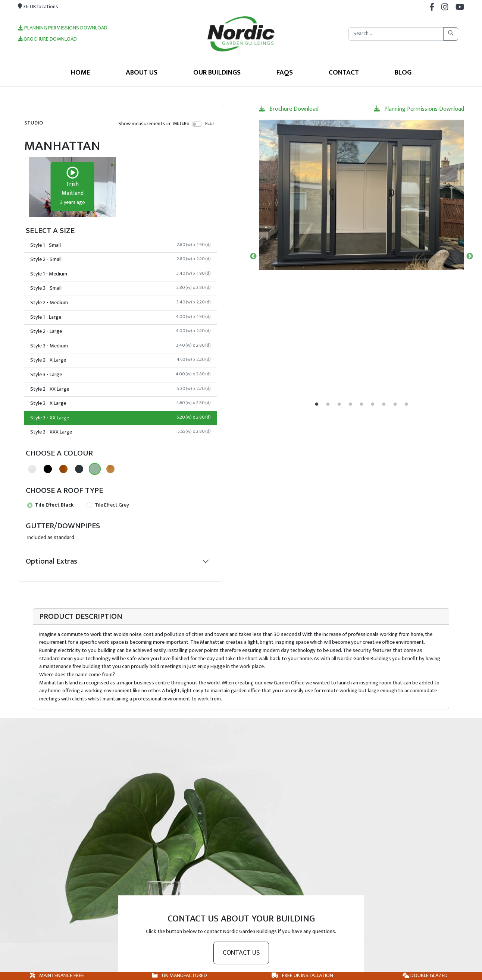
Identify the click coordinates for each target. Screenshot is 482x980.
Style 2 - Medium (120, 303)
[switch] (197, 124)
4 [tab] (350, 404)
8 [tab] (395, 404)
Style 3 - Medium (120, 346)
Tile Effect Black (50, 505)
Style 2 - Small (120, 259)
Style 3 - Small (120, 288)
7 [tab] (384, 404)
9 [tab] (406, 404)
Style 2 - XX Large (120, 389)
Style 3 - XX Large (120, 418)
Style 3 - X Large (120, 403)
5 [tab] (361, 404)
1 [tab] (317, 404)
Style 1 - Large (120, 317)
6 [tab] (373, 404)
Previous (253, 256)
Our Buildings (217, 72)
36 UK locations (38, 7)
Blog (403, 72)
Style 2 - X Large (120, 360)
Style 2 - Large (120, 331)
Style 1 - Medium (120, 274)
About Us (142, 72)
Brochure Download (47, 40)
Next (470, 256)
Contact (344, 72)
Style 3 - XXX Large (120, 432)
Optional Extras (51, 561)
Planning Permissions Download (63, 28)
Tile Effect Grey (108, 505)
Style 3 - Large (120, 375)
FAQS (285, 72)
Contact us (241, 953)
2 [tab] (328, 404)
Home (80, 72)
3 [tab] (339, 404)
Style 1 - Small (120, 245)
